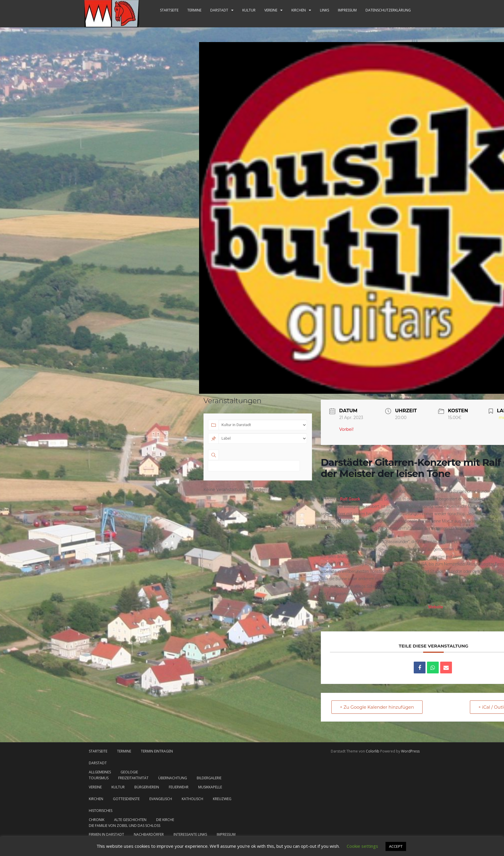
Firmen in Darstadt (106, 834)
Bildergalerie (209, 778)
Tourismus (99, 778)
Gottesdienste (126, 799)
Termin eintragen (157, 751)
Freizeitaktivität (133, 778)
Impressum (347, 10)
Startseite (169, 10)
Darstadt (219, 10)
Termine (194, 10)
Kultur (249, 10)
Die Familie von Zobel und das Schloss (125, 826)
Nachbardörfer (149, 834)
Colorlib (373, 751)
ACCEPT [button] (396, 846)
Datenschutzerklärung (388, 10)
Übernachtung (173, 778)
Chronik (97, 820)
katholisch (192, 799)
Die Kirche (165, 820)
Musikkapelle (210, 787)
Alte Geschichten (130, 820)
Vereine (271, 10)
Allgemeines (100, 772)
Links (324, 10)
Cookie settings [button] (362, 846)
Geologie (129, 772)
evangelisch (161, 799)
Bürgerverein (147, 787)
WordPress (410, 751)
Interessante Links (190, 834)
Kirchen (299, 10)
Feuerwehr (179, 787)
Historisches (101, 811)
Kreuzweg (222, 799)
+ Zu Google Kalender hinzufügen (377, 707)
